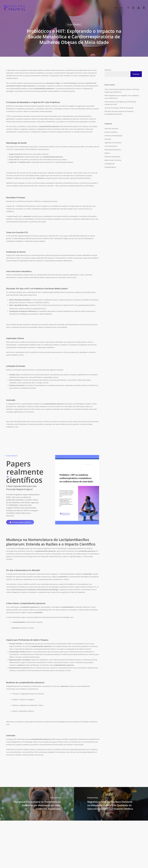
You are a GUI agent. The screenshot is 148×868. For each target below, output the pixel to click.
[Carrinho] (144, 8)
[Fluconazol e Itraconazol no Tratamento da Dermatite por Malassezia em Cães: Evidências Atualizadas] (37, 804)
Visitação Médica (110, 167)
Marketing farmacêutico (113, 150)
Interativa (108, 139)
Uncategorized (110, 164)
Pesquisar (108, 70)
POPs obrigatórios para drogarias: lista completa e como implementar (122, 97)
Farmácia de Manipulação (113, 136)
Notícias (107, 153)
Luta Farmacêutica (111, 146)
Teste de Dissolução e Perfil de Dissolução (119, 108)
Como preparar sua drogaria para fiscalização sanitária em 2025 (120, 103)
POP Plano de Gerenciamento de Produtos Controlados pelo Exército (119, 113)
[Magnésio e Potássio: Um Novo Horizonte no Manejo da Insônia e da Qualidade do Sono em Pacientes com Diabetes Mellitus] (111, 804)
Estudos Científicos (74, 25)
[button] (21, 522)
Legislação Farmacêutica (113, 143)
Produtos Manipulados (112, 157)
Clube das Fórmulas (111, 129)
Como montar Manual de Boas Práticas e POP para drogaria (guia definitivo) (122, 91)
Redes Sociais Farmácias (113, 160)
